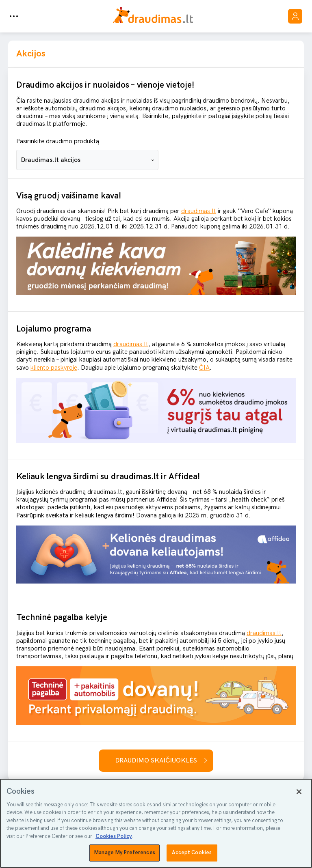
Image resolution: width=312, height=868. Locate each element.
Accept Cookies (192, 853)
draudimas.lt (199, 211)
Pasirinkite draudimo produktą (58, 141)
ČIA (204, 368)
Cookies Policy (114, 836)
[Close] (299, 792)
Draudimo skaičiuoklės (156, 761)
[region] (156, 823)
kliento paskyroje (54, 368)
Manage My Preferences (125, 853)
